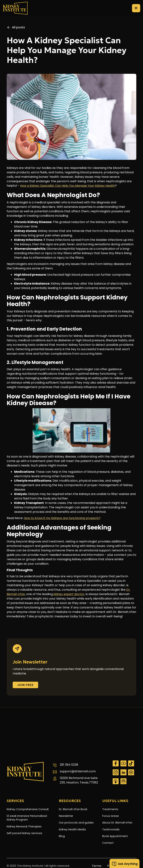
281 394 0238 (69, 765)
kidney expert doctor (69, 594)
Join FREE (25, 685)
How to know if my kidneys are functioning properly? (62, 518)
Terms (97, 866)
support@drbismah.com (78, 771)
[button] (136, 8)
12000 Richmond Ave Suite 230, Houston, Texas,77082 (79, 780)
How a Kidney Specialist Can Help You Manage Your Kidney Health (68, 186)
